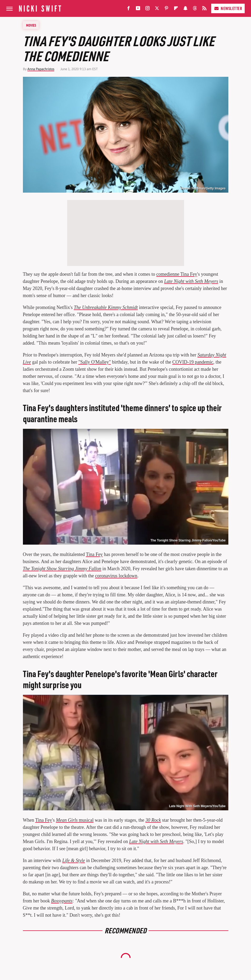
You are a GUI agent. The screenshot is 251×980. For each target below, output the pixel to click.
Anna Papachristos (41, 69)
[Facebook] (129, 9)
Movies (31, 25)
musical (75, 820)
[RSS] (204, 9)
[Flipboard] (176, 9)
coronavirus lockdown (116, 576)
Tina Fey (94, 554)
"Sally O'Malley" (94, 362)
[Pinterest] (166, 9)
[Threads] (195, 9)
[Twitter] (157, 9)
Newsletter (228, 8)
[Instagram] (147, 9)
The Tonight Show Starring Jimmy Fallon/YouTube (188, 540)
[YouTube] (138, 9)
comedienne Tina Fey (177, 274)
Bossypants (62, 901)
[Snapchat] (185, 9)
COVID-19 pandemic (193, 362)
